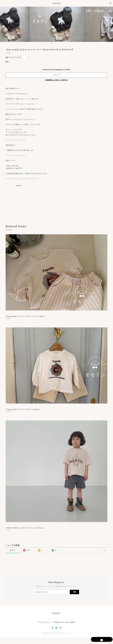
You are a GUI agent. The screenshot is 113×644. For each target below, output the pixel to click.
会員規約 (73, 622)
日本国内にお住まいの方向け (57, 80)
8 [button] (62, 44)
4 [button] (56, 44)
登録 (74, 592)
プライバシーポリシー (45, 622)
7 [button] (60, 44)
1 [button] (52, 44)
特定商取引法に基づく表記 (61, 622)
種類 (7, 57)
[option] (56, 24)
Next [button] (110, 24)
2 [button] (53, 44)
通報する (19, 186)
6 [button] (59, 44)
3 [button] (55, 44)
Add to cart (56, 75)
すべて (13, 550)
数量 (7, 62)
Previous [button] (3, 24)
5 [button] (57, 44)
